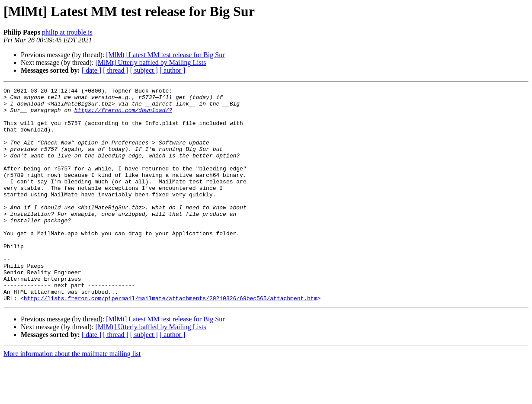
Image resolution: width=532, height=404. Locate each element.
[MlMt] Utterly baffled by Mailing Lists (151, 63)
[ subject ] (144, 70)
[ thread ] (116, 70)
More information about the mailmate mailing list (72, 396)
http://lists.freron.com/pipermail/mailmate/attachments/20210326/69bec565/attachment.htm (171, 341)
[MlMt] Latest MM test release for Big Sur (165, 55)
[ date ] (91, 70)
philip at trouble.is (67, 32)
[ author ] (173, 70)
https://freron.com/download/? (123, 115)
